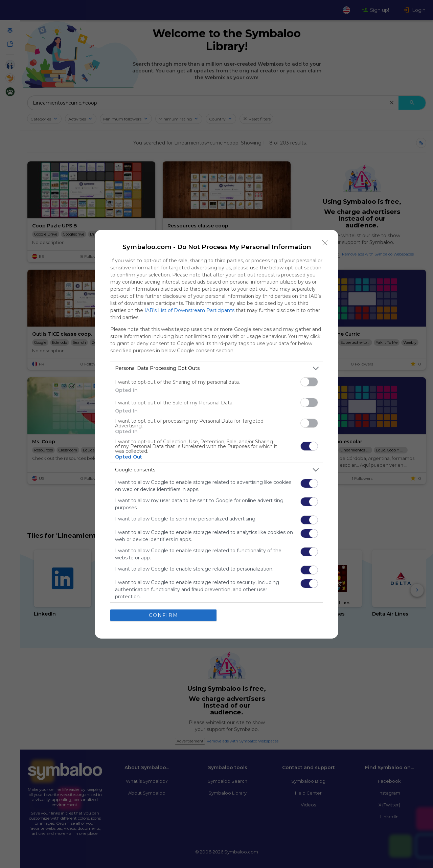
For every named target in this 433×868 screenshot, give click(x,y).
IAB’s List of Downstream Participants (189, 310)
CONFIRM (164, 615)
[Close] (325, 243)
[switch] (309, 382)
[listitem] (216, 368)
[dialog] (216, 434)
